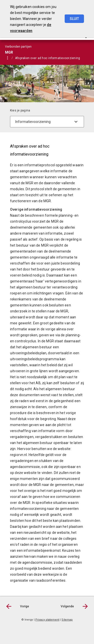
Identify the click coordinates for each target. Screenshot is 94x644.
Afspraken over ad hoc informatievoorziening (48, 58)
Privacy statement (47, 620)
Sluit (74, 19)
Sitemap (67, 620)
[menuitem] (50, 58)
